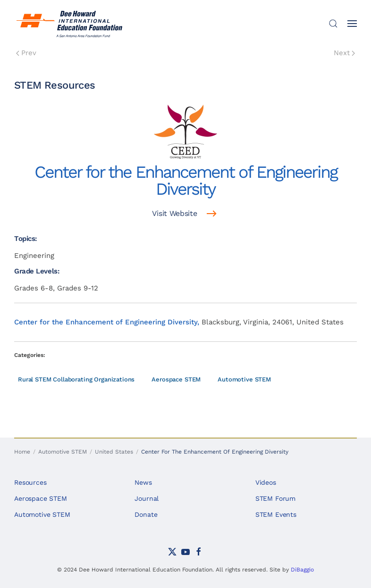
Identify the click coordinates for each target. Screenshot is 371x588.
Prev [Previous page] (26, 53)
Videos (266, 482)
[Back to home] (71, 24)
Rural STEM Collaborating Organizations (76, 379)
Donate (146, 514)
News (143, 482)
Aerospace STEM (176, 379)
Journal (147, 498)
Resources (30, 482)
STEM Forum (276, 498)
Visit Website (174, 213)
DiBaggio (302, 570)
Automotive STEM (244, 379)
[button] (333, 24)
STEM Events (276, 514)
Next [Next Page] (344, 53)
